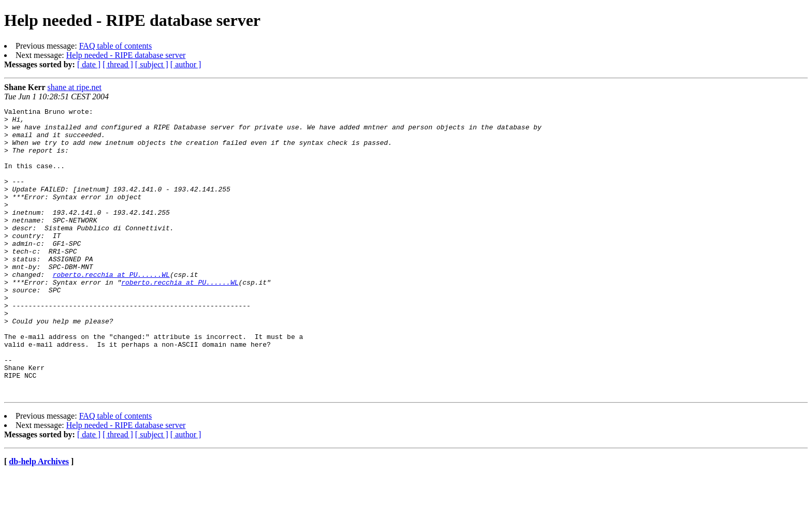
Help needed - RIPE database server (126, 55)
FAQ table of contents (116, 46)
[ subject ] (152, 64)
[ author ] (186, 64)
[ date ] (89, 64)
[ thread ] (118, 64)
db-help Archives (39, 519)
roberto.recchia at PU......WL (111, 308)
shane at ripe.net (75, 87)
